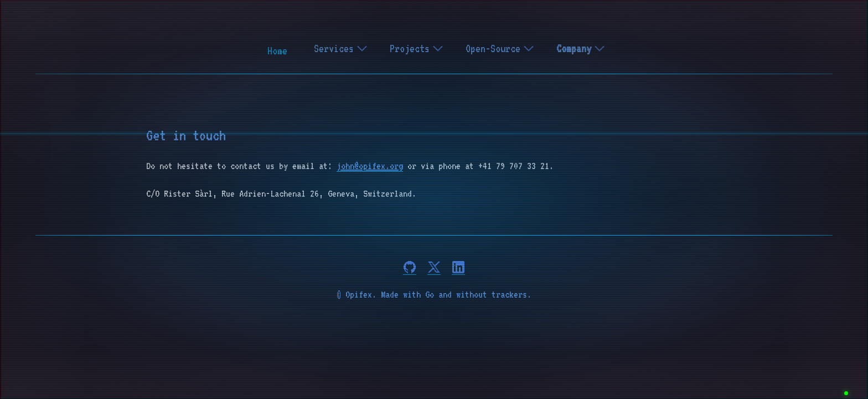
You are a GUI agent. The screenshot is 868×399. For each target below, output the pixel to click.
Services (341, 48)
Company (581, 48)
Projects (417, 48)
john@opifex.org (370, 166)
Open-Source (500, 48)
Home (277, 51)
